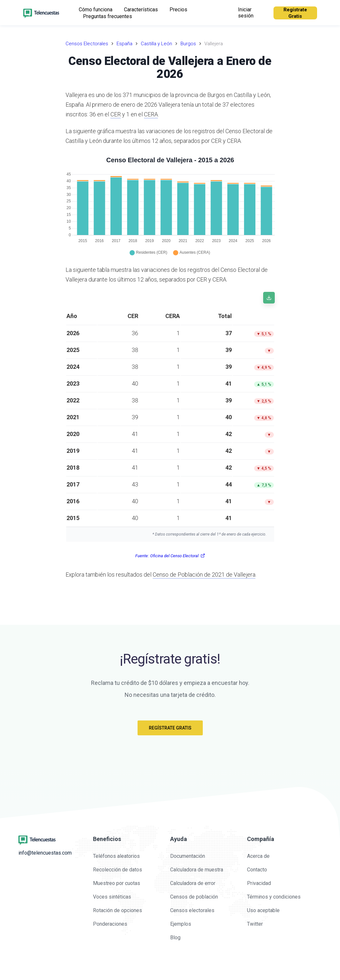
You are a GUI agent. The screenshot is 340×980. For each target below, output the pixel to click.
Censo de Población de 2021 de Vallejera (204, 575)
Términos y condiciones (274, 897)
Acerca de (258, 856)
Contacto (257, 870)
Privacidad (259, 883)
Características (141, 10)
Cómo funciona (96, 10)
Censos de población (194, 897)
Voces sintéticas (112, 897)
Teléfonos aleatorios (116, 856)
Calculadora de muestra (197, 870)
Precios (178, 10)
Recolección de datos (118, 870)
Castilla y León (156, 44)
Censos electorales (192, 910)
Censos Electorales (87, 44)
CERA (151, 114)
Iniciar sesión (246, 13)
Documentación (188, 856)
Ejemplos (181, 924)
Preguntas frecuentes (108, 16)
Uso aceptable (263, 910)
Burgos (188, 44)
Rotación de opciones (118, 910)
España (124, 44)
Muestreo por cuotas (117, 883)
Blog (175, 937)
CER (116, 114)
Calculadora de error (193, 883)
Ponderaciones (110, 924)
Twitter (255, 924)
